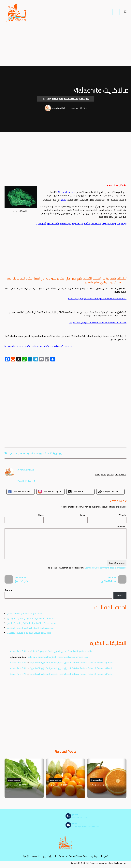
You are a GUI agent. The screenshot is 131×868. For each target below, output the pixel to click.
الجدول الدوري (49, 856)
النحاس (63, 200)
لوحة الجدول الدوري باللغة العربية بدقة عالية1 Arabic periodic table (61, 651)
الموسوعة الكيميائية (79, 99)
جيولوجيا (58, 453)
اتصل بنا (105, 856)
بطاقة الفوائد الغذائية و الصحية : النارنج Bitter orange (32, 623)
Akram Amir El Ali (18, 651)
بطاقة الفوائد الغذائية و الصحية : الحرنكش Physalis (31, 618)
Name (40, 515)
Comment (121, 527)
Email (82, 515)
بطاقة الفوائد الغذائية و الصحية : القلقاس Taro (29, 633)
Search (8, 590)
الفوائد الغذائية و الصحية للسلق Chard (25, 613)
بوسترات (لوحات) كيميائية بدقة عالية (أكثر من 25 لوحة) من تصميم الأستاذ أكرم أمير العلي (81, 223)
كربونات (40, 453)
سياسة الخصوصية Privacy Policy (74, 856)
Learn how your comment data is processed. (86, 568)
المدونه (36, 856)
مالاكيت (21, 453)
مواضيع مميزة (59, 99)
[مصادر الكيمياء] (17, 12)
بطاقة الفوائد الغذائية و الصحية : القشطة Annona (30, 628)
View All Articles (26, 481)
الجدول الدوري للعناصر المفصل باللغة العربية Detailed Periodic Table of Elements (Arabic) (72, 663)
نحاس (12, 453)
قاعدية (49, 453)
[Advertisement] (65, 45)
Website (123, 515)
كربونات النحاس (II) (67, 192)
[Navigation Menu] (116, 12)
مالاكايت (30, 453)
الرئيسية (26, 856)
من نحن (95, 856)
